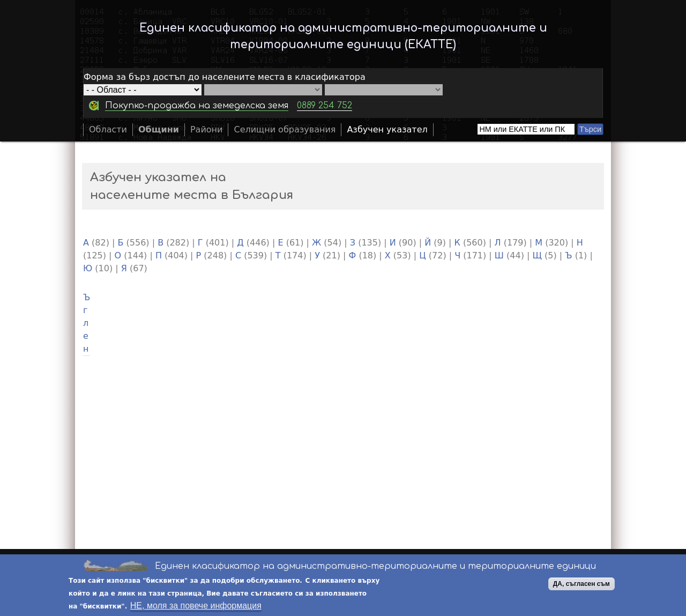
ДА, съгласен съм (581, 584)
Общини (159, 129)
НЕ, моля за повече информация (196, 606)
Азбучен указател (387, 129)
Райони (207, 129)
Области (108, 129)
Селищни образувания (285, 129)
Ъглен (87, 323)
